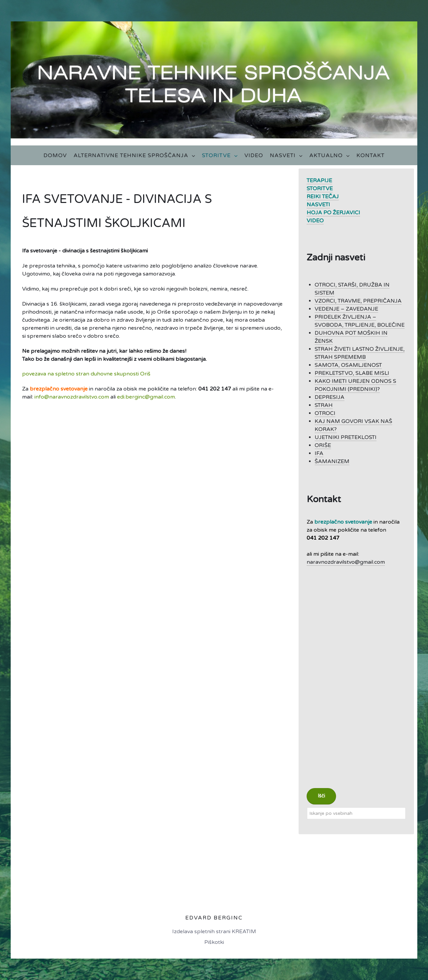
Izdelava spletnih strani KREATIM (214, 932)
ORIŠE (323, 445)
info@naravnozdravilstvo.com (72, 397)
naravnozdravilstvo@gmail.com (346, 562)
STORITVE (320, 189)
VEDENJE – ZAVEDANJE (346, 309)
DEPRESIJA (330, 397)
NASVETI (318, 205)
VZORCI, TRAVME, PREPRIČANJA (358, 301)
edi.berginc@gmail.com (146, 397)
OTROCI (325, 413)
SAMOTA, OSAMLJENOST (348, 365)
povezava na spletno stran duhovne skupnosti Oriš (86, 374)
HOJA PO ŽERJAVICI (333, 213)
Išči (321, 796)
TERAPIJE (319, 181)
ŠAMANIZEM (332, 461)
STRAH (324, 405)
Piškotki (214, 942)
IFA (319, 453)
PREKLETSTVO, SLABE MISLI (352, 373)
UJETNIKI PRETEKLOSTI (346, 437)
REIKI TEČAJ (323, 197)
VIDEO (315, 221)
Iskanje (307, 807)
